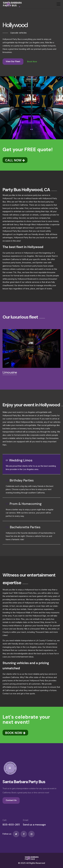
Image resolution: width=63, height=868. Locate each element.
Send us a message (34, 825)
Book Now (32, 62)
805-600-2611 (11, 825)
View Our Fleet (13, 61)
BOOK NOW (15, 733)
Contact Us (11, 800)
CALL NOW (15, 160)
